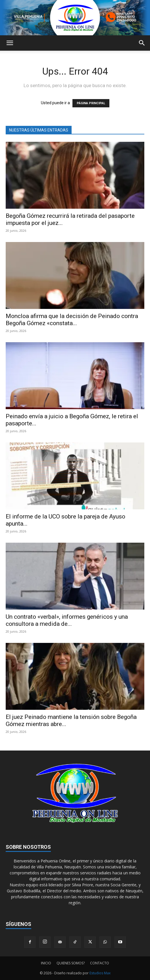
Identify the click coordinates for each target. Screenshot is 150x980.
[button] (10, 43)
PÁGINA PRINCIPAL (91, 103)
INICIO (46, 963)
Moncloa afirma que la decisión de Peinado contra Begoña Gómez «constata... (72, 320)
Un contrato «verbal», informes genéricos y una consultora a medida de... (67, 620)
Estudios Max (100, 973)
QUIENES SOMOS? (71, 963)
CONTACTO (100, 963)
